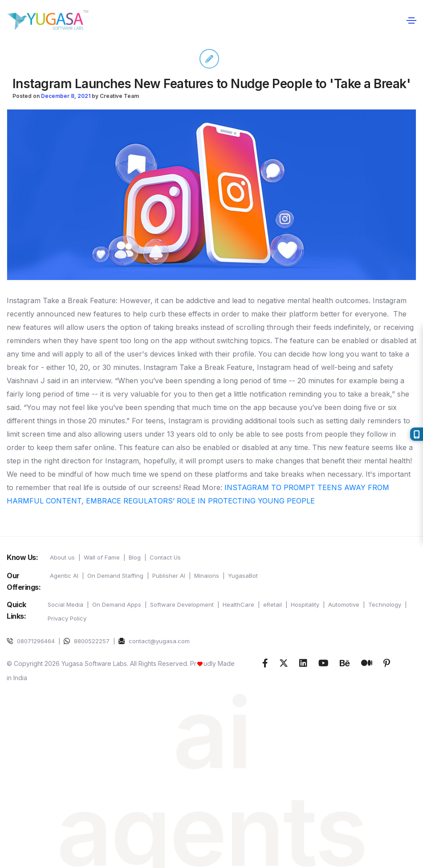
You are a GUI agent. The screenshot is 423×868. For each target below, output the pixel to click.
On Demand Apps (117, 604)
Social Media (65, 604)
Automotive (344, 604)
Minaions (207, 576)
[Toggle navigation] (411, 20)
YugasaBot (243, 576)
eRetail (273, 604)
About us (62, 557)
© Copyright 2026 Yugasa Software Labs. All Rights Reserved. (98, 663)
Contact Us (165, 557)
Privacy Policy (67, 618)
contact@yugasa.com (154, 641)
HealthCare (238, 604)
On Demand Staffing (115, 576)
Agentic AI (64, 576)
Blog (135, 557)
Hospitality (305, 604)
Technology (385, 604)
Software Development (182, 604)
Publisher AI (169, 576)
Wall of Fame (102, 557)
